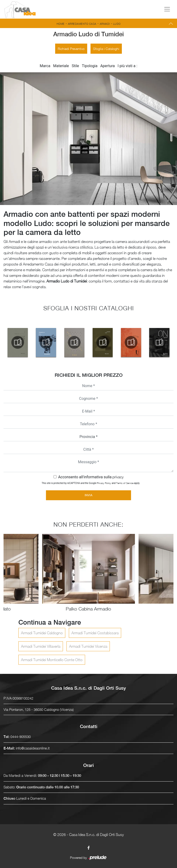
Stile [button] (75, 66)
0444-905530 (21, 737)
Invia (88, 495)
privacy (118, 477)
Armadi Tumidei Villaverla (41, 646)
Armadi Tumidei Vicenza (88, 646)
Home (61, 24)
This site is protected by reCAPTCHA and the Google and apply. (91, 483)
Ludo (117, 24)
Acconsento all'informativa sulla (91, 477)
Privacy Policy (104, 483)
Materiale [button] (61, 66)
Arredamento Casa (82, 24)
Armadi (105, 24)
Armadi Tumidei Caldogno (42, 633)
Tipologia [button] (90, 66)
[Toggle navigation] (167, 9)
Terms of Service (125, 483)
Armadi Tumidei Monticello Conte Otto (52, 660)
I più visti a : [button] (128, 66)
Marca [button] (45, 66)
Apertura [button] (107, 66)
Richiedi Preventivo (71, 49)
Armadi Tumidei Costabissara (95, 633)
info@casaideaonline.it (33, 748)
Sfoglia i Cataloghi (106, 49)
